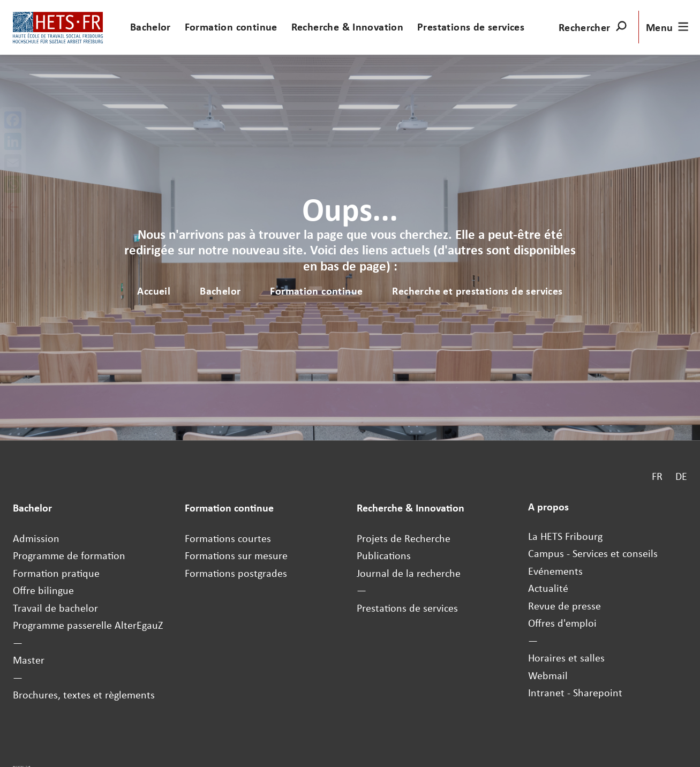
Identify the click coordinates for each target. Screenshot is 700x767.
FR (657, 476)
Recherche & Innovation (348, 27)
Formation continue (231, 27)
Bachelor (150, 27)
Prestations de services (471, 27)
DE (681, 476)
